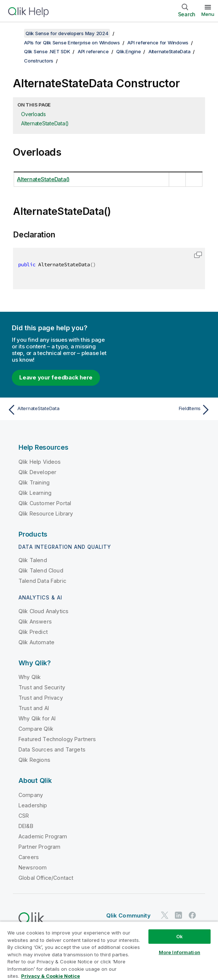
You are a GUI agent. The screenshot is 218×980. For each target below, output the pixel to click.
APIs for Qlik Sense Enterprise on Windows (72, 43)
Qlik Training (34, 482)
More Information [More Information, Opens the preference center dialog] (180, 952)
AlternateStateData (170, 51)
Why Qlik (30, 677)
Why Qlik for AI (37, 718)
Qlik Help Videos (40, 462)
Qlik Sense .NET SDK (47, 51)
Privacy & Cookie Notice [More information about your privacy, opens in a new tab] (51, 976)
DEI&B (26, 826)
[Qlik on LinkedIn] (178, 915)
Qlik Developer (37, 472)
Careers (29, 857)
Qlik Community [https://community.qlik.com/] (128, 915)
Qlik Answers (35, 621)
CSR (24, 816)
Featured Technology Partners (57, 739)
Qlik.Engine (128, 51)
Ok (180, 936)
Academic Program (43, 836)
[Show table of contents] (15, 33)
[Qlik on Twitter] (165, 915)
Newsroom (33, 867)
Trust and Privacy (41, 698)
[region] (109, 951)
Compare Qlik (36, 729)
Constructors (39, 61)
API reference (93, 51)
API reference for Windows (158, 43)
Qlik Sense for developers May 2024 (67, 33)
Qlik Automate (36, 642)
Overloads (33, 114)
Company (31, 795)
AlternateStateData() (45, 123)
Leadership (33, 805)
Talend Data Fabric (42, 581)
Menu (208, 14)
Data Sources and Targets (52, 749)
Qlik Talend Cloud (41, 570)
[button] (198, 255)
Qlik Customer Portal (45, 503)
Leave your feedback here (56, 377)
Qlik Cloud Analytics (43, 611)
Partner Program (39, 847)
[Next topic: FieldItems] (162, 410)
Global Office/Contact (46, 878)
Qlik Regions (34, 760)
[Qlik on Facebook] (192, 915)
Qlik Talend (33, 560)
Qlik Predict (33, 632)
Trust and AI (34, 708)
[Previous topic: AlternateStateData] (56, 410)
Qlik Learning (35, 493)
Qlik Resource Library (46, 513)
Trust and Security (42, 687)
